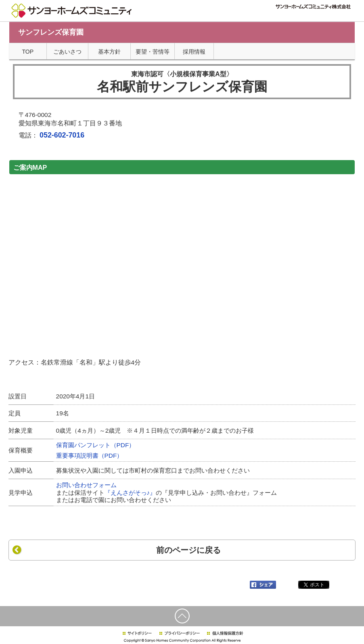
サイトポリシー (137, 633)
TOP (28, 52)
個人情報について (226, 16)
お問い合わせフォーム (86, 485)
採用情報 (286, 16)
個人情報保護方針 (225, 633)
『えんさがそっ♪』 (130, 493)
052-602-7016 (62, 135)
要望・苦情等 (153, 52)
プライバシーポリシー (180, 633)
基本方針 (109, 52)
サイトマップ (260, 16)
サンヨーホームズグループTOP (325, 16)
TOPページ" (192, 16)
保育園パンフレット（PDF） (96, 445)
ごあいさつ (67, 52)
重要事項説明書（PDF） (90, 455)
